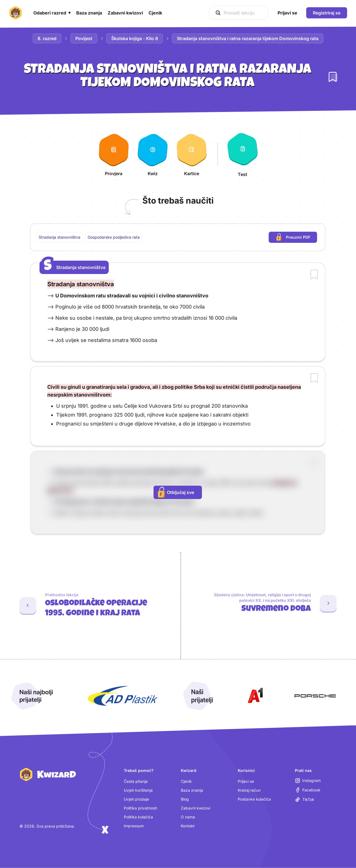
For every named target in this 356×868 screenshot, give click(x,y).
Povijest (84, 38)
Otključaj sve (176, 492)
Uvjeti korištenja (138, 790)
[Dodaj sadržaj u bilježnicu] (314, 275)
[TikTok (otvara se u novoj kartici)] (305, 799)
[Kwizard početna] (16, 13)
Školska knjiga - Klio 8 (135, 38)
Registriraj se (327, 13)
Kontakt (188, 826)
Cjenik (186, 781)
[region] (178, 237)
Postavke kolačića (254, 799)
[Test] (243, 154)
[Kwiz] (153, 154)
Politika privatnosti (140, 808)
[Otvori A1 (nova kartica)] (254, 696)
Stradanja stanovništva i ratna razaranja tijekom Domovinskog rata (248, 38)
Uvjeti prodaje (136, 799)
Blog (185, 799)
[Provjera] (114, 154)
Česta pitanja (136, 781)
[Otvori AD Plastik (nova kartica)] (123, 696)
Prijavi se (246, 781)
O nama (188, 817)
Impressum (134, 826)
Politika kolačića (138, 817)
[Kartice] (192, 154)
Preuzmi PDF (297, 238)
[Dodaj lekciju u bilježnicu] (333, 77)
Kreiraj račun (249, 790)
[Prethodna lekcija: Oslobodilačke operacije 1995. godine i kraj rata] (88, 605)
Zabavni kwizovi (196, 808)
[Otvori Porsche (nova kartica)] (315, 696)
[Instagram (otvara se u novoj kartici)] (308, 781)
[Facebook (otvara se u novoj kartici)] (308, 790)
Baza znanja (192, 790)
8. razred (47, 38)
